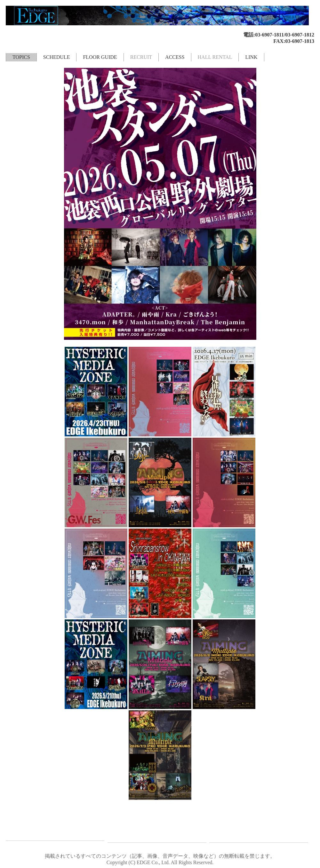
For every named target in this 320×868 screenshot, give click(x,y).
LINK (251, 57)
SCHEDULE (57, 57)
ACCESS (175, 57)
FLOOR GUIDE (100, 57)
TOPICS (21, 57)
